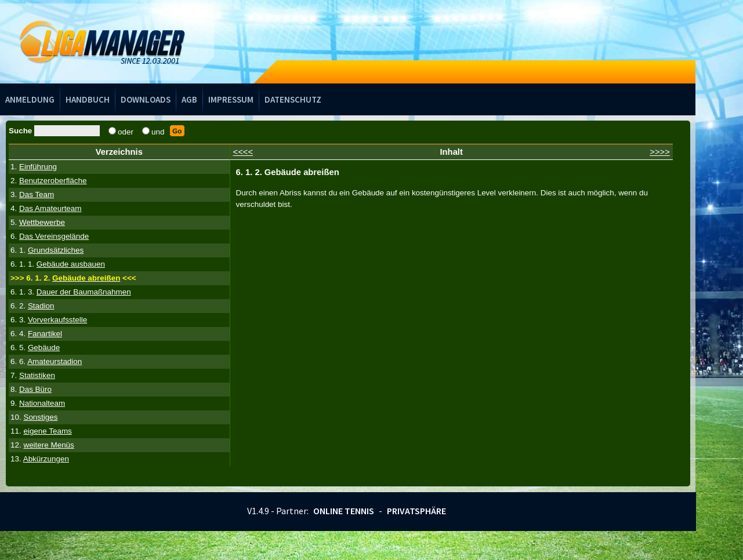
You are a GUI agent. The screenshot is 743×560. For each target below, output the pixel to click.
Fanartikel (45, 334)
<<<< (243, 152)
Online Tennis (344, 511)
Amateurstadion (55, 361)
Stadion (41, 306)
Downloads (146, 99)
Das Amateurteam (50, 208)
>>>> (660, 152)
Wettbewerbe (42, 222)
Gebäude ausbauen (71, 264)
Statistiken (37, 375)
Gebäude (44, 348)
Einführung (38, 167)
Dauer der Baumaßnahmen (84, 292)
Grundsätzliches (56, 250)
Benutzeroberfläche (53, 181)
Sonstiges (40, 417)
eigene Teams (47, 431)
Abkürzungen (46, 459)
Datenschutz (293, 99)
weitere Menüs (48, 445)
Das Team (37, 194)
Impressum (231, 99)
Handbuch (88, 99)
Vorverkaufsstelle (57, 320)
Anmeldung (30, 99)
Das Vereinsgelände (54, 236)
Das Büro (35, 389)
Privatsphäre (416, 511)
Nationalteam (42, 403)
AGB (189, 99)
